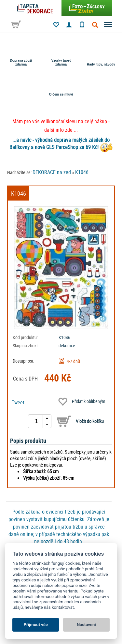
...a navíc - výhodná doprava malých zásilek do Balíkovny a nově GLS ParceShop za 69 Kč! (60, 144)
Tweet (18, 402)
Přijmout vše (36, 625)
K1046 (82, 172)
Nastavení (86, 625)
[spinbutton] (36, 421)
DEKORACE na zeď (52, 172)
